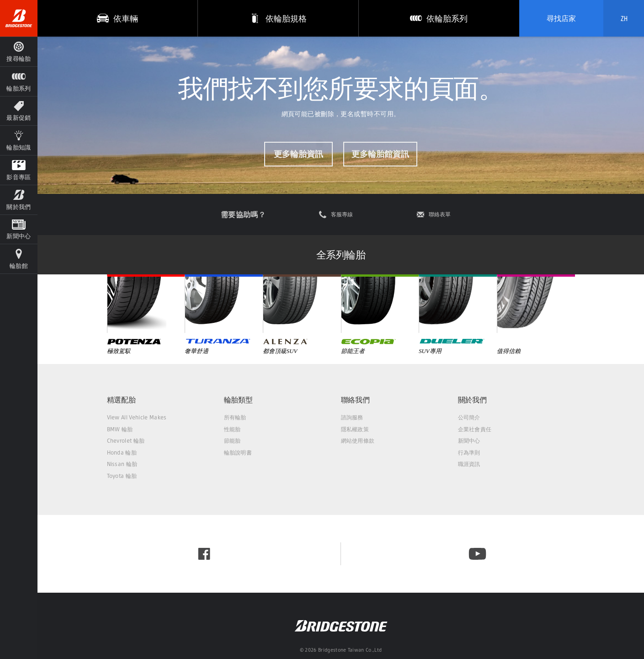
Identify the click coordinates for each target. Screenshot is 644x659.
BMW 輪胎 (120, 429)
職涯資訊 (469, 464)
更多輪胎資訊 (298, 154)
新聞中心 (469, 441)
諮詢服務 (352, 417)
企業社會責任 (475, 429)
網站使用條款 (358, 441)
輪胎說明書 (238, 453)
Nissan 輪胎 (122, 464)
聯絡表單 (440, 214)
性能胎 (232, 429)
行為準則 (469, 453)
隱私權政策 (355, 429)
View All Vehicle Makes (137, 417)
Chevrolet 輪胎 (126, 441)
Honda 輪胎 (122, 453)
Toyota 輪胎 (122, 476)
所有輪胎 (235, 417)
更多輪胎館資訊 (381, 154)
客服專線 (342, 214)
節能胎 (232, 441)
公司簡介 (469, 417)
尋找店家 (561, 18)
